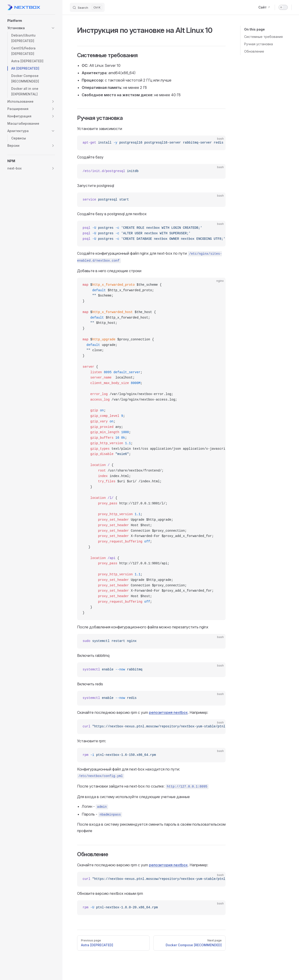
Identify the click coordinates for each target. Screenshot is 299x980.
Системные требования (263, 37)
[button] (31, 21)
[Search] (87, 7)
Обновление (254, 51)
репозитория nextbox (168, 712)
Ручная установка (258, 44)
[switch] (283, 7)
